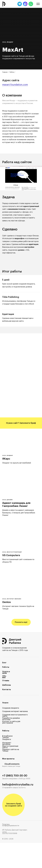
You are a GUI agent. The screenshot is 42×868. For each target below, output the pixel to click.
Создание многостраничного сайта (15, 715)
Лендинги (7, 739)
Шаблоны (6, 685)
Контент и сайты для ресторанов (11, 722)
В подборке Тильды (7, 737)
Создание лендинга (11, 708)
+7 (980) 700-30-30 (15, 776)
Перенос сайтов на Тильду (11, 750)
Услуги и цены (6, 672)
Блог (4, 663)
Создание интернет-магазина (15, 711)
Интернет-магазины (7, 743)
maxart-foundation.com (15, 85)
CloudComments (12, 764)
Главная (5, 72)
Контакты (6, 690)
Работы (12, 72)
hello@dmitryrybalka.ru (18, 785)
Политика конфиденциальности (11, 825)
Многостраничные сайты (10, 747)
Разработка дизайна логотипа (11, 719)
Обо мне (4, 677)
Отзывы (6, 681)
